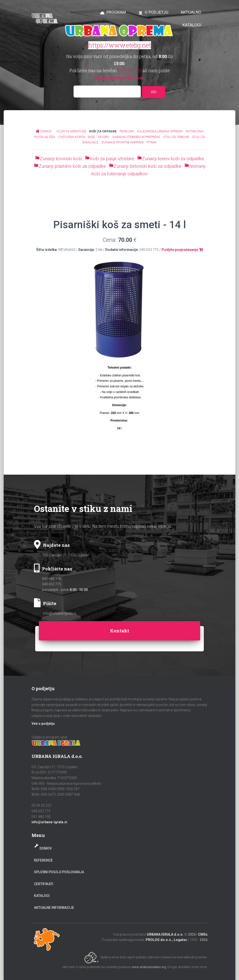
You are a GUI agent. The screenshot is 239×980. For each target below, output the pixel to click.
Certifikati (44, 884)
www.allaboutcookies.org (149, 967)
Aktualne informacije (54, 908)
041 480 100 (52, 579)
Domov (46, 848)
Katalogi (42, 896)
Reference (43, 860)
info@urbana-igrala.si (60, 613)
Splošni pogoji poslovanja (59, 872)
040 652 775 (52, 584)
